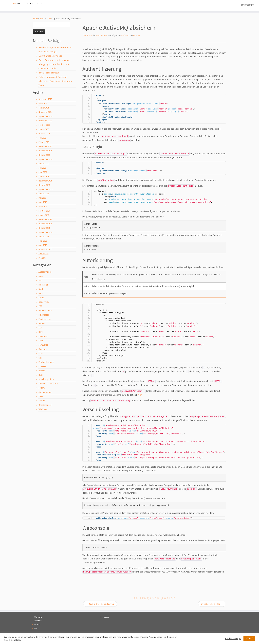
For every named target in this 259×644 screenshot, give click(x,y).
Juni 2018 (43, 241)
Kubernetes (43, 349)
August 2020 (44, 164)
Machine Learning (46, 362)
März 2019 (43, 207)
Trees (41, 397)
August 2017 (44, 254)
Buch (41, 294)
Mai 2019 (42, 198)
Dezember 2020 (45, 147)
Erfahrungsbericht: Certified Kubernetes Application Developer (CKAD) (55, 81)
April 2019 (43, 203)
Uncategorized (45, 405)
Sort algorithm (45, 392)
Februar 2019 (44, 211)
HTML (41, 332)
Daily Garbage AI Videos (51, 56)
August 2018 (44, 237)
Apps (41, 277)
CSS (40, 307)
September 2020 (45, 160)
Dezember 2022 (45, 121)
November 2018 (45, 224)
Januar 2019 (44, 215)
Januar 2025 (44, 108)
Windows (43, 410)
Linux (41, 354)
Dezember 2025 (45, 99)
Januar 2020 (44, 177)
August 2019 (44, 194)
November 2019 (45, 181)
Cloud (41, 298)
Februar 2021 (44, 142)
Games (42, 324)
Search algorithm (46, 380)
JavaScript (43, 345)
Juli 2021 (42, 138)
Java (49, 19)
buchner (137, 36)
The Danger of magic (49, 73)
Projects (42, 367)
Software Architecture (48, 384)
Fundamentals (45, 319)
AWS (40, 281)
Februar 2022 (44, 125)
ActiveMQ (125, 36)
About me (38, 621)
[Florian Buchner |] (30, 6)
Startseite (38, 617)
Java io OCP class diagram (100, 604)
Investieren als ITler (212, 604)
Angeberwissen (45, 272)
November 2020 (45, 151)
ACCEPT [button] (249, 638)
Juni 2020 (43, 172)
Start (35, 19)
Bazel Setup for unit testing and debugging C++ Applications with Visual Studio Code (54, 65)
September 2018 (45, 233)
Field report (44, 315)
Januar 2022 (44, 130)
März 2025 (43, 104)
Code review (44, 302)
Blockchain (43, 285)
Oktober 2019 (44, 185)
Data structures (45, 311)
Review (42, 371)
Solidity (42, 388)
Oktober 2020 (44, 155)
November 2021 (45, 134)
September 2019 (45, 190)
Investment (43, 337)
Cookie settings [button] (233, 638)
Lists (40, 358)
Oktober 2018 (44, 228)
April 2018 (43, 245)
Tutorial (42, 401)
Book (41, 289)
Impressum (248, 5)
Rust (40, 375)
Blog (42, 19)
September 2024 (45, 117)
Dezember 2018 (45, 220)
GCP (40, 328)
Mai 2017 (42, 258)
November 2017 (45, 250)
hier (140, 395)
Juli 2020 (42, 168)
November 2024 (45, 112)
